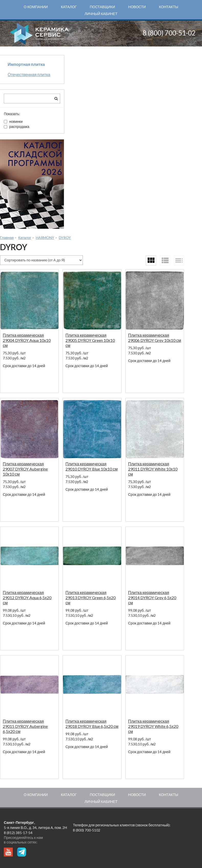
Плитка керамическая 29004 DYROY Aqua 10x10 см (27, 340)
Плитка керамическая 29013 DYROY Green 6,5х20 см (91, 598)
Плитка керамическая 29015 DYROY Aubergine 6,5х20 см (25, 726)
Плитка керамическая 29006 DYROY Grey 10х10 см (155, 338)
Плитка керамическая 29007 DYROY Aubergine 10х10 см (25, 469)
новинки (13, 121)
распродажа (17, 126)
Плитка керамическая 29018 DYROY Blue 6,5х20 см (92, 724)
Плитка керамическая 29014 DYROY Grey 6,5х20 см (152, 598)
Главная (7, 238)
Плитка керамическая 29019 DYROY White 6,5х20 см (153, 726)
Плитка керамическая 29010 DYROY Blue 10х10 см (92, 466)
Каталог (69, 7)
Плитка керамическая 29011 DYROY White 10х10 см (153, 469)
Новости (137, 7)
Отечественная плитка (29, 74)
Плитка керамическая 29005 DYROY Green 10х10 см (90, 340)
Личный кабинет (101, 14)
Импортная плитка (26, 64)
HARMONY (45, 238)
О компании (36, 7)
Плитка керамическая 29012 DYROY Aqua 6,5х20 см (27, 598)
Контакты (169, 7)
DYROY (65, 238)
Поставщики (102, 7)
